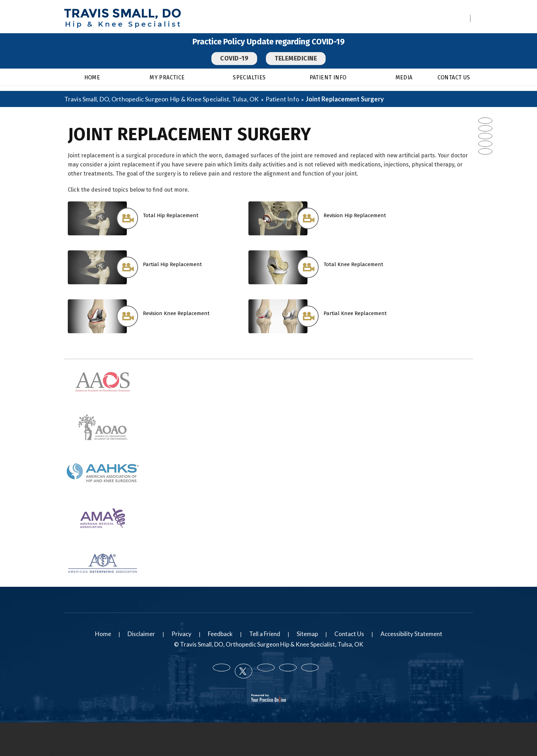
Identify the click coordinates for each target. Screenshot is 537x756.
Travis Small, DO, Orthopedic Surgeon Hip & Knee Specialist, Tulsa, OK (162, 99)
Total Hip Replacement (171, 215)
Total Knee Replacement (353, 264)
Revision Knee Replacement (176, 313)
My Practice (167, 77)
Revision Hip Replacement (355, 215)
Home (92, 77)
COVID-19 (234, 58)
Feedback (220, 634)
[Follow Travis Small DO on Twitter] (485, 128)
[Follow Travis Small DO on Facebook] (485, 121)
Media (404, 77)
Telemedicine (296, 58)
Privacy (182, 634)
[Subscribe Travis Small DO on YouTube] (485, 144)
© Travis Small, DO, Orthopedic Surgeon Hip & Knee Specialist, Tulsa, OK (269, 644)
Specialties (249, 77)
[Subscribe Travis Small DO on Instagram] (485, 151)
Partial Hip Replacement (172, 264)
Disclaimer (141, 634)
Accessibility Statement (411, 634)
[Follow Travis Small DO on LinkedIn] (485, 136)
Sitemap (307, 634)
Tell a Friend (265, 634)
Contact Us (454, 77)
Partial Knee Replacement (355, 313)
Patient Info (328, 77)
